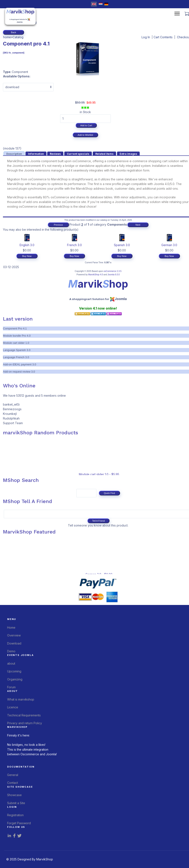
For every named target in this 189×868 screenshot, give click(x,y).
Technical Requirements (24, 715)
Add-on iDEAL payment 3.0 (20, 364)
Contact (13, 783)
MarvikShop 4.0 (95, 275)
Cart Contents (163, 37)
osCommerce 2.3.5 (112, 271)
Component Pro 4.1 (15, 328)
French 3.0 (74, 245)
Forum (11, 687)
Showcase (14, 795)
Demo (11, 651)
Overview (14, 635)
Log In (146, 37)
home (7, 37)
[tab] (14, 153)
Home (11, 627)
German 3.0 (169, 245)
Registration (15, 815)
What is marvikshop (21, 699)
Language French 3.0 (16, 357)
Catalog (18, 37)
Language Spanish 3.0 (17, 350)
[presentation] (14, 154)
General (13, 775)
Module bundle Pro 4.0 (17, 336)
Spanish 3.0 (122, 245)
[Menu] (177, 14)
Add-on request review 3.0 (19, 372)
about (11, 663)
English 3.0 (27, 245)
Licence (13, 707)
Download (14, 643)
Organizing (15, 679)
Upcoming (14, 671)
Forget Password (19, 823)
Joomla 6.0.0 (114, 275)
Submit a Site (16, 803)
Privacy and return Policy (25, 723)
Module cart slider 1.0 (16, 343)
